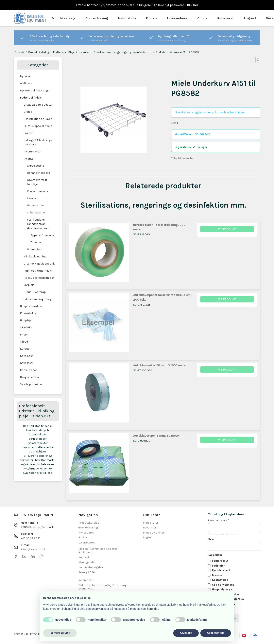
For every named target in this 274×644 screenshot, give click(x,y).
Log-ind (250, 18)
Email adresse (219, 520)
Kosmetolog (28, 313)
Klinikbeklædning (35, 257)
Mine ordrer (151, 523)
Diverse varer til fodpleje (37, 182)
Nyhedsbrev (127, 18)
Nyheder (25, 76)
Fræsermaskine (38, 191)
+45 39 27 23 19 (31, 538)
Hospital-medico (31, 306)
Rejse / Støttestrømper (39, 278)
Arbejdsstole (36, 166)
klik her (193, 5)
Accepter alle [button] (216, 633)
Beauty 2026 (87, 572)
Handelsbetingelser (91, 567)
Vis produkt (227, 229)
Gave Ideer (27, 363)
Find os (152, 18)
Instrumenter (32, 152)
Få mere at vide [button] (60, 633)
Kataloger (27, 356)
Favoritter (150, 528)
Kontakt (84, 557)
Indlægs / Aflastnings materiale (38, 142)
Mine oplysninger (154, 533)
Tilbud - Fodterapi (35, 292)
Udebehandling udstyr (38, 299)
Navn (211, 539)
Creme (28, 112)
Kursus (25, 349)
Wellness (26, 83)
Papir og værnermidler (38, 271)
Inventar (29, 159)
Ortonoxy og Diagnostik (39, 264)
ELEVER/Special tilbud (38, 126)
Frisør (24, 335)
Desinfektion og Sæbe (38, 119)
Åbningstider (87, 562)
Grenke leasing (97, 18)
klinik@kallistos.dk (33, 549)
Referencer (226, 18)
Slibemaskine (36, 213)
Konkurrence (29, 370)
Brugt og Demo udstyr (38, 105)
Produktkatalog (63, 18)
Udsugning (34, 249)
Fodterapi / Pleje (31, 98)
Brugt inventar (30, 377)
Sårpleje (29, 285)
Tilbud (24, 342)
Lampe (32, 198)
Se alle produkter (31, 384)
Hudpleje (26, 320)
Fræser (28, 133)
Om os (202, 18)
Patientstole (35, 205)
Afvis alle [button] (186, 633)
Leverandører (177, 18)
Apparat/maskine (42, 235)
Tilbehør (36, 242)
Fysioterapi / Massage (35, 91)
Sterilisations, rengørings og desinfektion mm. (38, 224)
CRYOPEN (26, 327)
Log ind (148, 537)
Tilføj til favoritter (183, 158)
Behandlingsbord (39, 173)
